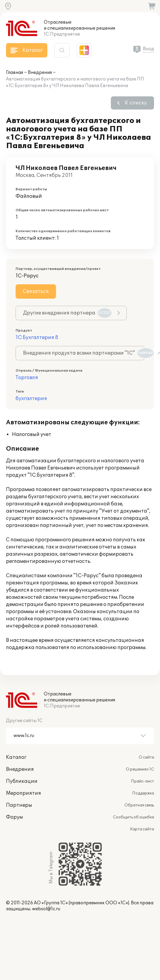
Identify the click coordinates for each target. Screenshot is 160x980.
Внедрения (40, 73)
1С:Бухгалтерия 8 (37, 338)
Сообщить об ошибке (133, 817)
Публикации (22, 781)
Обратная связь (139, 805)
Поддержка (143, 793)
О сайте (146, 757)
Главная (15, 73)
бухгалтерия (31, 399)
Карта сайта (142, 829)
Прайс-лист (142, 781)
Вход (148, 49)
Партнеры (19, 805)
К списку (136, 103)
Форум (14, 817)
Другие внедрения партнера (67, 313)
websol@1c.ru (46, 909)
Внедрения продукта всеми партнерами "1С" (84, 353)
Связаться (36, 291)
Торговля (27, 378)
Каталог (16, 757)
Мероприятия (24, 793)
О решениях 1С (140, 769)
